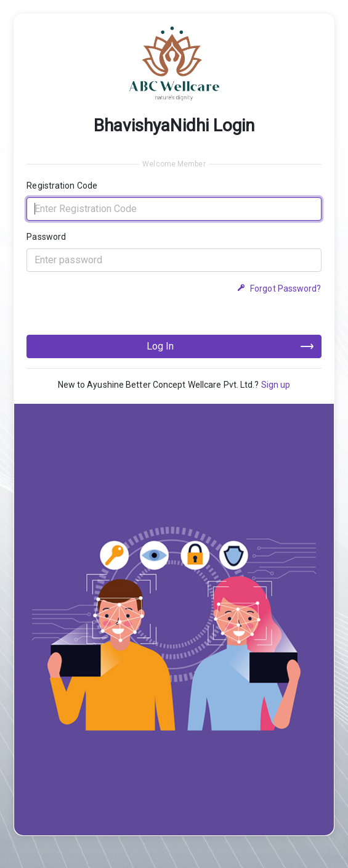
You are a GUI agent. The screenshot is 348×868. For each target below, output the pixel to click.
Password (46, 237)
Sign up (276, 385)
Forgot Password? (279, 289)
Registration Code (62, 186)
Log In (160, 346)
